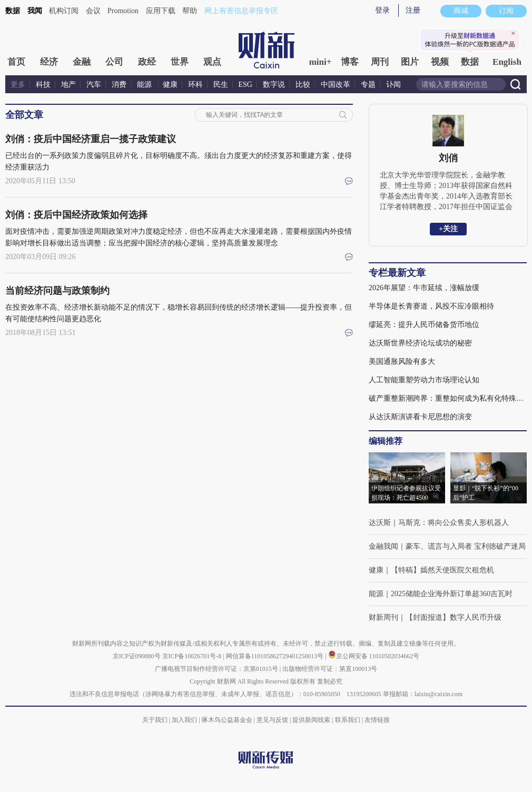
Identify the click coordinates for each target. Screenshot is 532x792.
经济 (49, 62)
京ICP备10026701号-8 (193, 656)
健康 (170, 85)
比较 (303, 85)
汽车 (94, 85)
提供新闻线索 (311, 720)
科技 (43, 85)
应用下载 (161, 11)
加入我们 (184, 720)
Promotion (123, 11)
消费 (119, 85)
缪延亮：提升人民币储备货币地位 (424, 325)
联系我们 (348, 720)
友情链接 (377, 720)
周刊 (380, 62)
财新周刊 (383, 617)
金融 (82, 62)
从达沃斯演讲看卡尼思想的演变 (420, 417)
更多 (18, 85)
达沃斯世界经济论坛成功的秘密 (420, 343)
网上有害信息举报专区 (241, 11)
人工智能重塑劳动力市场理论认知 (424, 380)
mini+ (321, 62)
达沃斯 (380, 523)
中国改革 (336, 85)
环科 (195, 85)
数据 (13, 11)
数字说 (274, 85)
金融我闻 (383, 546)
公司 (114, 62)
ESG (245, 85)
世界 (180, 62)
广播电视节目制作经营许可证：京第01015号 (216, 669)
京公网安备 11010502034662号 (374, 656)
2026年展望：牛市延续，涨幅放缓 (424, 288)
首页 (16, 62)
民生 (221, 85)
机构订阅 (64, 11)
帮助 (190, 11)
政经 (147, 62)
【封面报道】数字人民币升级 (454, 617)
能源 (145, 85)
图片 (410, 62)
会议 (93, 11)
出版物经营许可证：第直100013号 (330, 669)
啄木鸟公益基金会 (228, 720)
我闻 (35, 11)
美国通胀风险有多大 (402, 362)
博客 (350, 62)
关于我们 (155, 720)
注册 (413, 10)
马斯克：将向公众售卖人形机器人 (454, 523)
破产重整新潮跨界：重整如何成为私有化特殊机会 (448, 398)
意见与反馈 (272, 720)
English (507, 62)
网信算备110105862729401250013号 (276, 656)
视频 (440, 62)
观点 (212, 62)
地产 (68, 85)
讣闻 (393, 85)
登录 (382, 10)
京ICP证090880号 (137, 656)
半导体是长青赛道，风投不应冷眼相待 (431, 306)
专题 (368, 85)
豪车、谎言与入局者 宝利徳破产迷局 (466, 546)
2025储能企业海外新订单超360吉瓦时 (452, 594)
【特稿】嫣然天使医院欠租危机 (442, 570)
